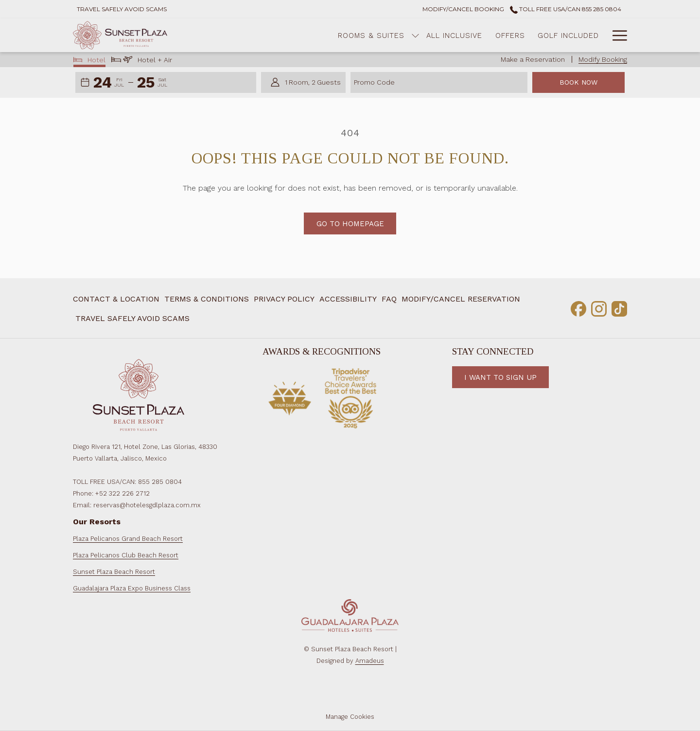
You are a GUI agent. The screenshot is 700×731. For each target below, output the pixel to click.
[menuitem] (333, 35)
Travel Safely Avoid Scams (132, 318)
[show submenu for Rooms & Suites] (377, 35)
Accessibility (348, 299)
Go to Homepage (350, 224)
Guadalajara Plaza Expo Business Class (132, 588)
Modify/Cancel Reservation (461, 299)
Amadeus (370, 661)
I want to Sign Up (500, 377)
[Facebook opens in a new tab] (578, 307)
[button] (109, 83)
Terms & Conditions (207, 299)
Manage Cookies (350, 717)
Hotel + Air (142, 61)
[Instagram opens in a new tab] (599, 307)
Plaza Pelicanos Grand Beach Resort (128, 539)
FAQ (389, 299)
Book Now (578, 82)
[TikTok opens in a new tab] (619, 307)
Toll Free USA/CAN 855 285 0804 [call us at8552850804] (566, 9)
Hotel (90, 61)
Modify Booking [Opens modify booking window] (603, 59)
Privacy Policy (284, 299)
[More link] (616, 35)
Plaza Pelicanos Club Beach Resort (126, 555)
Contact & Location (116, 299)
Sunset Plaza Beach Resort (114, 572)
